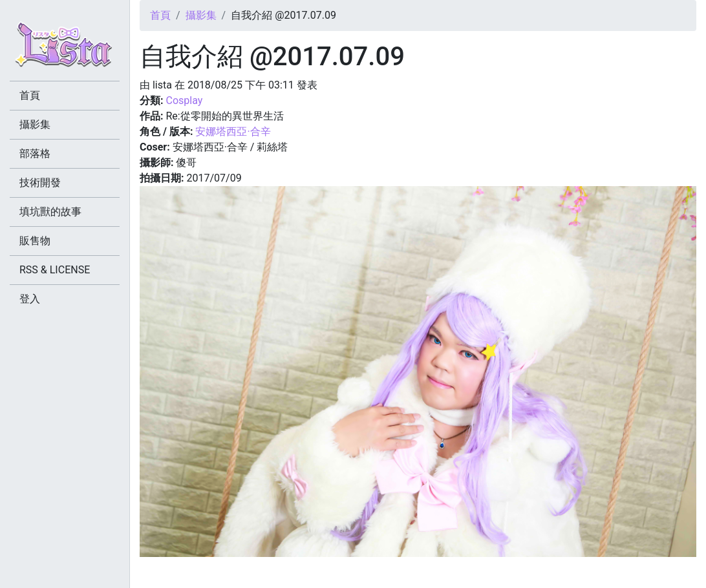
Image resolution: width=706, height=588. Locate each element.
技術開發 (40, 183)
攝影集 (201, 15)
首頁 (160, 15)
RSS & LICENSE (55, 270)
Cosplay (184, 100)
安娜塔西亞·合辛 (233, 131)
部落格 (35, 153)
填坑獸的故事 (50, 212)
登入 (30, 299)
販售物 (35, 241)
